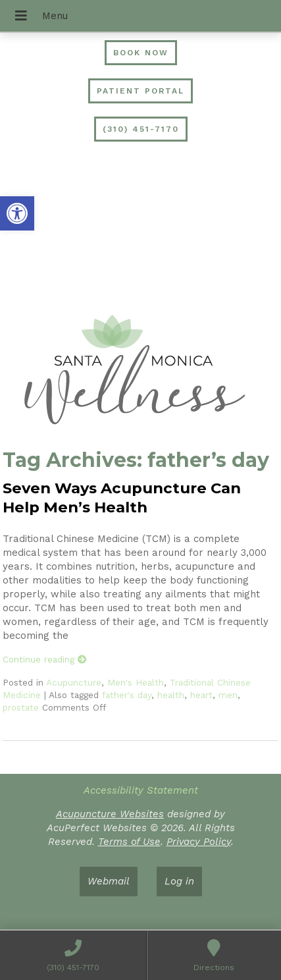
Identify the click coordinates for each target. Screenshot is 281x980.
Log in (179, 881)
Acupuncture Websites (110, 814)
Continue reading (45, 659)
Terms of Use (129, 842)
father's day (127, 695)
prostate (21, 707)
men (228, 695)
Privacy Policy (199, 842)
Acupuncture (74, 682)
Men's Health (136, 682)
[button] (17, 213)
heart (201, 695)
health (171, 695)
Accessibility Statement (141, 790)
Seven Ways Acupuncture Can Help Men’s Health (122, 498)
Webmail (109, 881)
